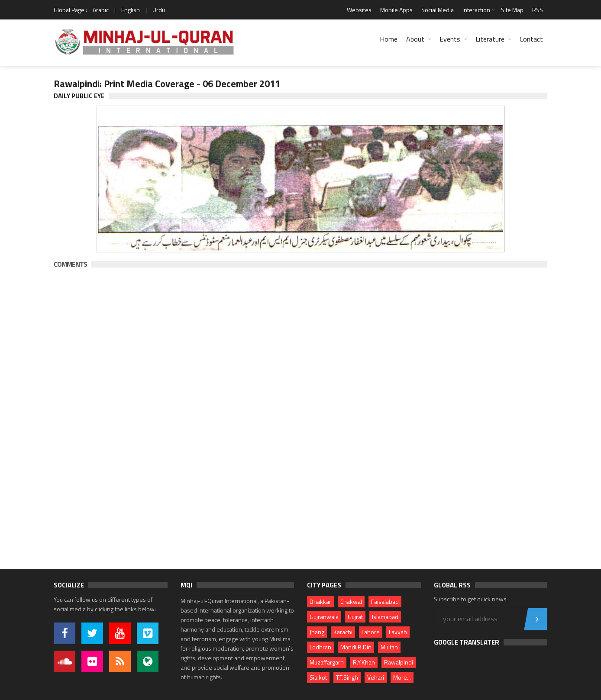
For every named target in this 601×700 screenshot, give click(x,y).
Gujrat (355, 617)
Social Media (438, 10)
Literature (490, 39)
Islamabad (385, 617)
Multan (389, 647)
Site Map (512, 10)
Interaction (476, 10)
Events (450, 39)
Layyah (398, 632)
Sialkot (318, 677)
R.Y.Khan (364, 662)
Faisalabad (385, 602)
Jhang (317, 632)
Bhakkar (320, 602)
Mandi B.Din (356, 647)
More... (402, 677)
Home (389, 39)
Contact (531, 39)
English (131, 10)
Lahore (371, 632)
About (415, 39)
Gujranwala (324, 617)
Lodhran (320, 647)
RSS (538, 10)
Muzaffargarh (327, 662)
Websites (359, 10)
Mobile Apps (396, 10)
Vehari (376, 677)
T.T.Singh (347, 677)
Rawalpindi (399, 662)
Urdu (159, 10)
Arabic (101, 10)
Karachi (343, 632)
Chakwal (351, 602)
